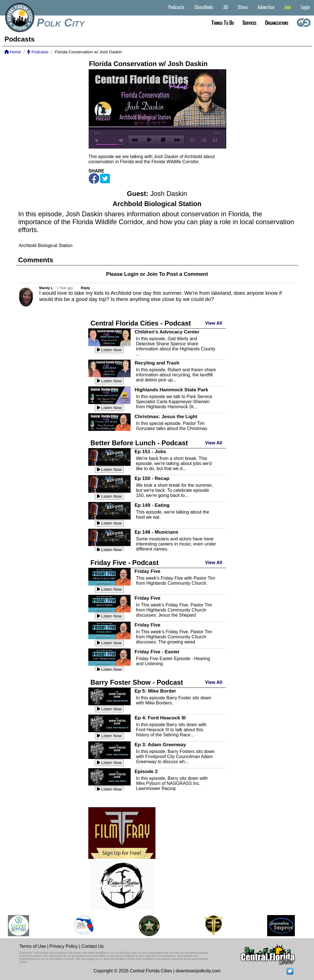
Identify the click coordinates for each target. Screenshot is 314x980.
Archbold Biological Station (46, 245)
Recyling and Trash (157, 363)
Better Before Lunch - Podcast (139, 443)
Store (243, 7)
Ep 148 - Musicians (156, 532)
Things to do (223, 23)
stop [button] (163, 140)
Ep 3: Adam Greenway (160, 745)
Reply (86, 288)
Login (305, 7)
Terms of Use (33, 946)
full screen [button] (215, 140)
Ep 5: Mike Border (155, 691)
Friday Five (148, 571)
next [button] (177, 140)
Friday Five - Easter (157, 652)
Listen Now (109, 350)
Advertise (266, 7)
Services (249, 23)
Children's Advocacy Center (167, 332)
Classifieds (204, 7)
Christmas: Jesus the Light (166, 416)
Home (13, 52)
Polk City (61, 23)
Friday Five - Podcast (125, 563)
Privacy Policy (64, 946)
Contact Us (92, 946)
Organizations (277, 23)
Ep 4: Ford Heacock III (160, 718)
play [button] (149, 140)
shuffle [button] (204, 140)
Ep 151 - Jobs (150, 451)
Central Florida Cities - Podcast (141, 323)
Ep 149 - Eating (152, 505)
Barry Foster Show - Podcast (137, 682)
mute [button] (98, 140)
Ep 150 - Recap (152, 478)
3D (226, 7)
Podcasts (176, 7)
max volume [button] (121, 140)
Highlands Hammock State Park (171, 390)
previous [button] (135, 140)
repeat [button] (193, 140)
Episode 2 (146, 771)
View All (214, 323)
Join (287, 7)
